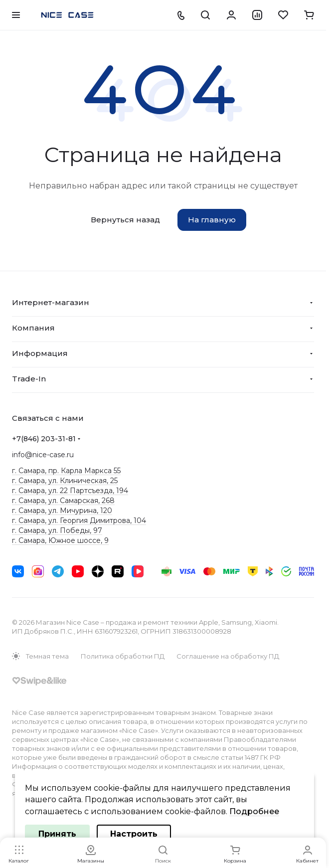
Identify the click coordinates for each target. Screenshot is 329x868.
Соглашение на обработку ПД (228, 656)
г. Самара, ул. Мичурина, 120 (62, 511)
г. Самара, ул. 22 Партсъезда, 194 (70, 491)
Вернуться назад (125, 220)
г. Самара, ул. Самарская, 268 (63, 501)
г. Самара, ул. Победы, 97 (57, 530)
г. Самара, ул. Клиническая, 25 (65, 481)
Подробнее (254, 811)
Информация (40, 353)
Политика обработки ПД (123, 656)
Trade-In (29, 379)
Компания (33, 328)
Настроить (134, 834)
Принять (57, 834)
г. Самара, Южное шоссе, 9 (60, 540)
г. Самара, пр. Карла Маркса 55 (66, 471)
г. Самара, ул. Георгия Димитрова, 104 (79, 521)
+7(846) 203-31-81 (44, 439)
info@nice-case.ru (43, 455)
